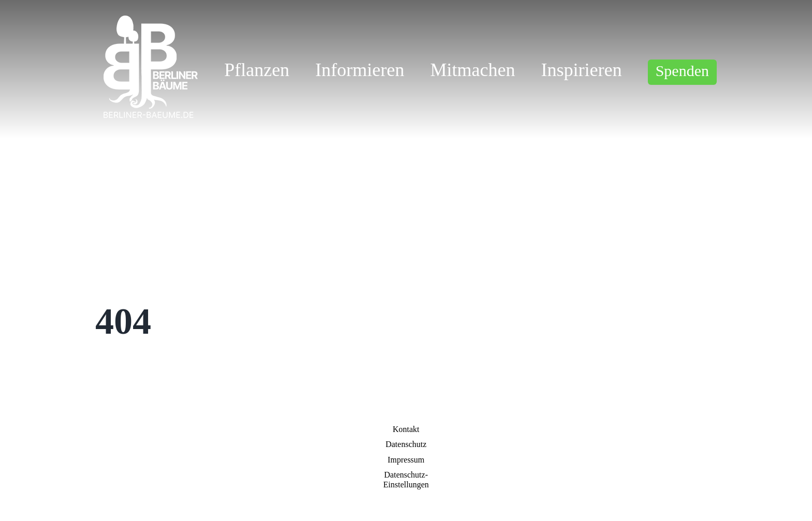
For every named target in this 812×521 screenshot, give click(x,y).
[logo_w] (149, 18)
